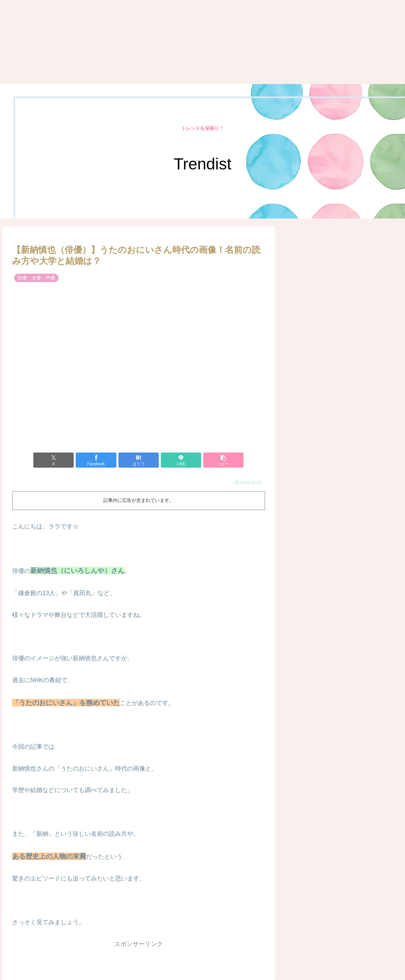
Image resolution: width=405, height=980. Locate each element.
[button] (223, 460)
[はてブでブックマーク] (139, 460)
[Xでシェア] (53, 460)
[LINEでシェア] (181, 460)
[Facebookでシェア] (96, 460)
